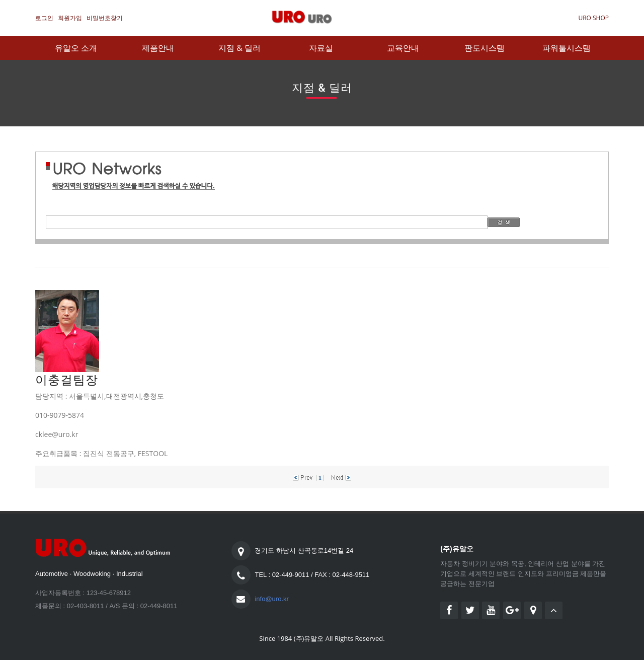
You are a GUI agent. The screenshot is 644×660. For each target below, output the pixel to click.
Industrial (130, 574)
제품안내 (158, 48)
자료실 (321, 48)
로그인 (44, 18)
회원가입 (70, 18)
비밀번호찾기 (105, 18)
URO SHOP (593, 18)
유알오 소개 (76, 48)
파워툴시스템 (567, 48)
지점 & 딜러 (239, 48)
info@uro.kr (271, 599)
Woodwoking (92, 574)
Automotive (52, 574)
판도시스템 (485, 48)
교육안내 (403, 48)
